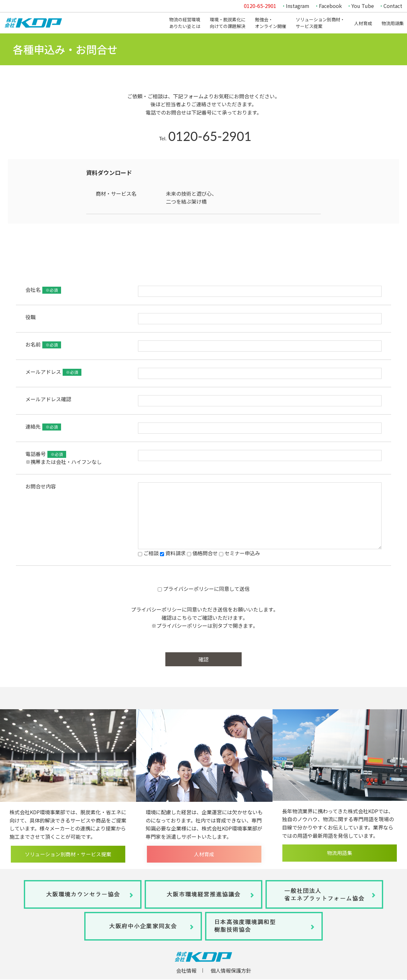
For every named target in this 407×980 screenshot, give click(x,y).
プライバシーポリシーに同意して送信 (204, 589)
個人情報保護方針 (231, 971)
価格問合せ (202, 553)
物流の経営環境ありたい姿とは (185, 23)
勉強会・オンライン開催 (271, 23)
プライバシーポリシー (156, 609)
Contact (393, 6)
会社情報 (186, 971)
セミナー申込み (240, 553)
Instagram (298, 6)
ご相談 (148, 553)
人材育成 (363, 23)
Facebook (330, 6)
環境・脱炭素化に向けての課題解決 (228, 23)
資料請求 (173, 553)
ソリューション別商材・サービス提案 (320, 23)
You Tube (363, 6)
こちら (184, 618)
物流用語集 (393, 23)
